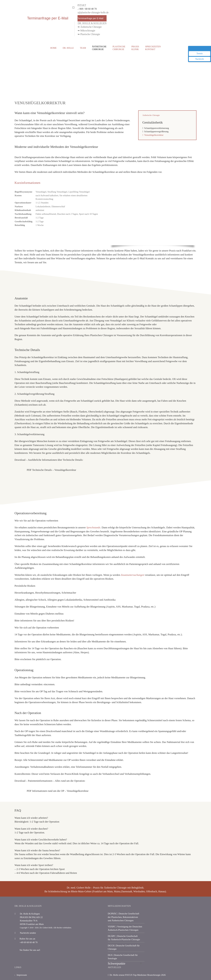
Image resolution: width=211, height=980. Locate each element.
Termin (200, 53)
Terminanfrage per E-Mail (90, 18)
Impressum (21, 976)
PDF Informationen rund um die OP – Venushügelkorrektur (58, 791)
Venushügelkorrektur (154, 135)
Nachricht (199, 59)
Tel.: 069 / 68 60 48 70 (86, 9)
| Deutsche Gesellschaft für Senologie (123, 957)
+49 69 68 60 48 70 (26, 942)
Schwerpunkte (117, 963)
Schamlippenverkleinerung (157, 128)
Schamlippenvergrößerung (156, 131)
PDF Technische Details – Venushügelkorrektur (51, 470)
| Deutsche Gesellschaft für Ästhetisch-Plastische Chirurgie (124, 938)
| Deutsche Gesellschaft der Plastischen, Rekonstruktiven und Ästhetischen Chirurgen (123, 917)
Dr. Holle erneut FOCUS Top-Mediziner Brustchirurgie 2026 (138, 975)
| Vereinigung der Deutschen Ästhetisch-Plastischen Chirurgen (125, 928)
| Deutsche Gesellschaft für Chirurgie (124, 947)
